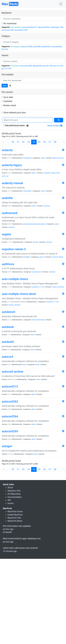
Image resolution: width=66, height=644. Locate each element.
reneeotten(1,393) (21, 30)
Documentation (15, 497)
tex (43, 287)
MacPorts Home (15, 512)
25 (39, 142)
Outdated (7, 101)
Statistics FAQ (14, 491)
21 (18, 142)
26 (45, 142)
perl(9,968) (37, 47)
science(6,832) (57, 47)
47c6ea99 (7, 532)
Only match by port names (14, 125)
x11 (40, 287)
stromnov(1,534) (8, 30)
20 (13, 142)
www (39, 272)
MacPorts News (15, 521)
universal (61, 158)
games (42, 257)
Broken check (9, 105)
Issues (11, 503)
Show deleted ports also (14, 113)
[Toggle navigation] (61, 4)
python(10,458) (27, 47)
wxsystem (47, 173)
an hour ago (8, 542)
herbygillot (26, 257)
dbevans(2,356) (44, 27)
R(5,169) (5, 49)
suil (7, 176)
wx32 (4, 176)
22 (23, 142)
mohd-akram (27, 158)
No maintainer (9, 23)
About (10, 488)
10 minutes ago (10, 551)
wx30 (58, 173)
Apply (5, 86)
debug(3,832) (38, 66)
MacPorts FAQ (14, 518)
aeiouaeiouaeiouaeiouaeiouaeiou (34, 224)
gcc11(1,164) (58, 66)
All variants (15, 66)
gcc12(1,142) (6, 69)
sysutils (36, 242)
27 (50, 142)
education (35, 287)
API (9, 500)
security (35, 272)
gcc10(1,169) (48, 66)
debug (55, 158)
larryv (24, 365)
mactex (54, 287)
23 (29, 142)
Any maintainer (16, 27)
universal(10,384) (26, 66)
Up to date (7, 97)
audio (43, 158)
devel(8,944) (46, 47)
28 (55, 142)
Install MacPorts (15, 515)
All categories (16, 47)
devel (33, 335)
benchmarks (40, 320)
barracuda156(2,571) (30, 27)
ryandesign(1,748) (57, 27)
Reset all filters (55, 126)
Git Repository (14, 494)
